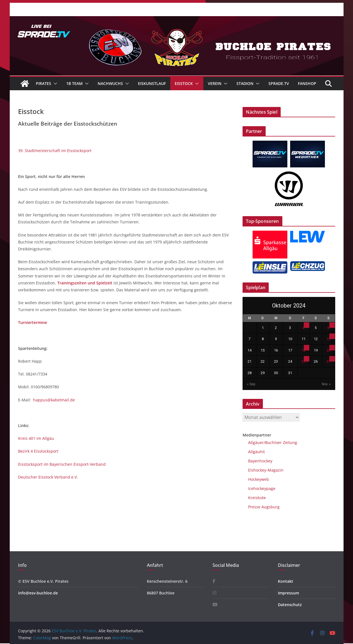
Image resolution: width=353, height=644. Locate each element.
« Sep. (251, 384)
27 (329, 361)
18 (303, 350)
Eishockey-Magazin (266, 470)
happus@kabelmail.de (54, 400)
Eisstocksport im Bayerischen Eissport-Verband (62, 464)
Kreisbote (257, 498)
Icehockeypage (262, 488)
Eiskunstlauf (152, 83)
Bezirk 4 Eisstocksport (38, 451)
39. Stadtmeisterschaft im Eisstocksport (55, 151)
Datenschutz (290, 605)
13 (329, 339)
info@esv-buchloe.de (38, 593)
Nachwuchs (110, 83)
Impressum (288, 593)
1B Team (74, 83)
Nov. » (326, 384)
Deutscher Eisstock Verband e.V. (48, 477)
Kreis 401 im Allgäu (36, 438)
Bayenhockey (260, 461)
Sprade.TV (279, 83)
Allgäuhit (256, 452)
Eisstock (184, 83)
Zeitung (289, 442)
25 (303, 361)
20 (329, 350)
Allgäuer (256, 442)
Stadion (245, 83)
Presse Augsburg (264, 507)
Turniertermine (33, 322)
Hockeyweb (259, 479)
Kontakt (286, 581)
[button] (54, 84)
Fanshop (307, 83)
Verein (215, 83)
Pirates (44, 83)
